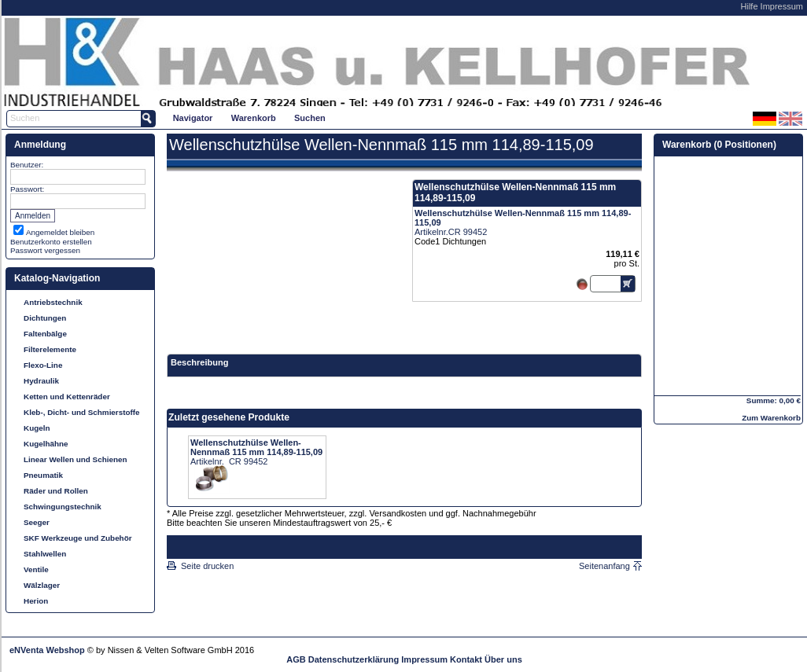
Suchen (310, 118)
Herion (36, 601)
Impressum (782, 6)
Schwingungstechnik (63, 507)
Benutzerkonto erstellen (51, 242)
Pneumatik (43, 475)
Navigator (193, 118)
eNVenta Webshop (47, 650)
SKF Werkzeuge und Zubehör (78, 538)
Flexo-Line (43, 365)
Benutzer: (27, 165)
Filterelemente (50, 349)
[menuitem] (193, 118)
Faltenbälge (45, 334)
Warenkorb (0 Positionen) (719, 145)
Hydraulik (41, 381)
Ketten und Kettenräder (67, 397)
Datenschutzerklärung (354, 659)
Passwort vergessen (45, 250)
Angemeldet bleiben (60, 232)
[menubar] (249, 118)
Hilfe (750, 6)
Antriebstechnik (53, 302)
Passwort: (27, 189)
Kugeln (37, 428)
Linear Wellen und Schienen (76, 459)
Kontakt (466, 659)
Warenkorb (254, 118)
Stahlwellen (45, 554)
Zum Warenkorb (771, 418)
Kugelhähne (46, 444)
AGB (296, 659)
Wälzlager (42, 585)
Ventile (36, 569)
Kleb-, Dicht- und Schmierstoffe (82, 412)
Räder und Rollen (56, 491)
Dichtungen (45, 318)
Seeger (37, 522)
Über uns (503, 659)
